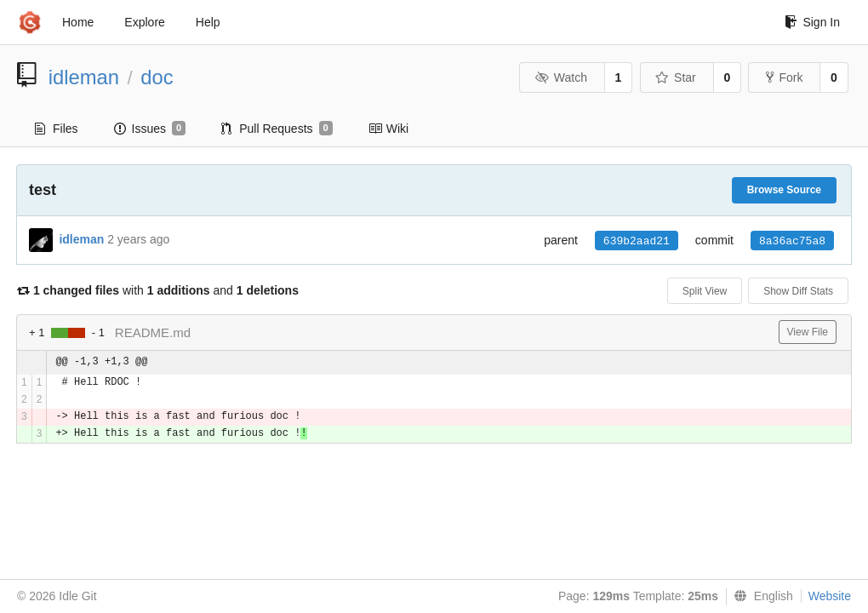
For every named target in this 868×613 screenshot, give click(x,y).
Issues (150, 129)
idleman (84, 77)
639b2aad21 (637, 241)
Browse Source (784, 190)
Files (57, 129)
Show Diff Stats (798, 291)
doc (157, 77)
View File (808, 332)
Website (830, 596)
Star (676, 77)
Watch (561, 77)
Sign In (812, 22)
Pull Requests (277, 129)
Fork (784, 77)
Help (208, 22)
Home (78, 22)
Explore (144, 22)
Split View (705, 291)
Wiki (388, 129)
